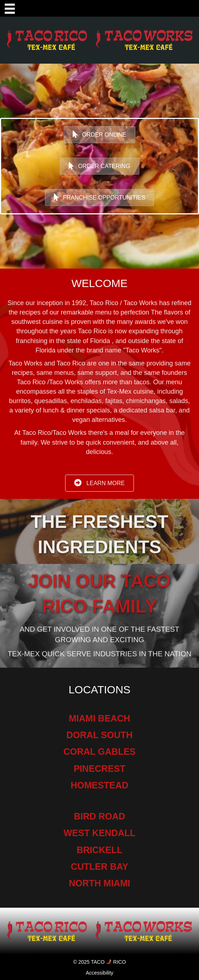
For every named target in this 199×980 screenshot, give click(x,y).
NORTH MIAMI (99, 883)
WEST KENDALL (100, 833)
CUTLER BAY (100, 866)
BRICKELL (99, 850)
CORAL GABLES (99, 752)
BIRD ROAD (99, 816)
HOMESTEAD (99, 785)
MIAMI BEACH (99, 718)
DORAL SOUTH (100, 735)
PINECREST (99, 769)
